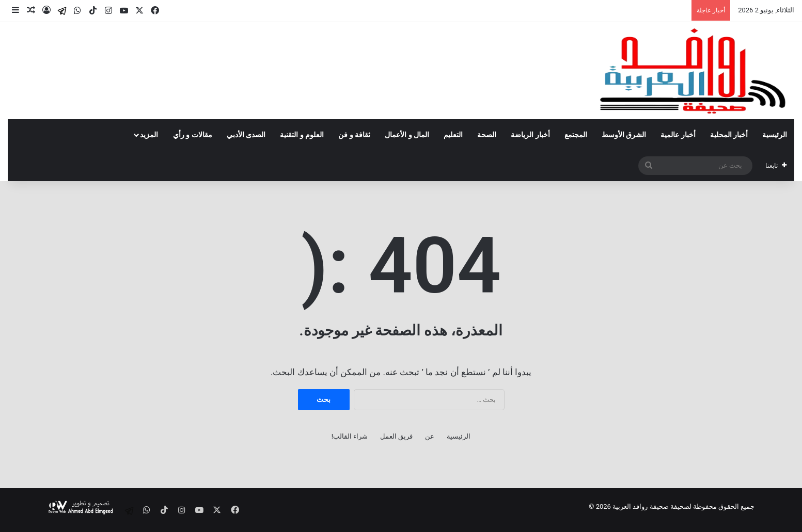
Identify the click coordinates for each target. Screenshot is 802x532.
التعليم (453, 135)
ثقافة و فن (354, 135)
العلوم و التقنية (302, 135)
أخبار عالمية (678, 135)
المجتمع (576, 135)
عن (430, 436)
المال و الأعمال (407, 135)
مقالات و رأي (193, 135)
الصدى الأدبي (246, 135)
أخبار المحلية (729, 135)
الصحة (487, 135)
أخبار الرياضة (530, 135)
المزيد (149, 135)
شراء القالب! (350, 436)
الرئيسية (775, 135)
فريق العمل (396, 436)
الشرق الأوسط (624, 135)
